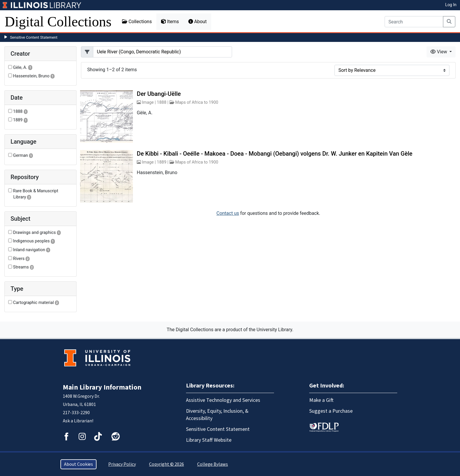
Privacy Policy (122, 464)
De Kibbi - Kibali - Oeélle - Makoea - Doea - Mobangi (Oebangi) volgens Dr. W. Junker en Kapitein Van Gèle (274, 154)
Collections (137, 22)
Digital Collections (58, 22)
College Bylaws (213, 464)
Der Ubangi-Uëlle (159, 94)
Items (170, 22)
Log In (451, 5)
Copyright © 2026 (166, 464)
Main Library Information (102, 387)
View (439, 52)
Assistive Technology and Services (223, 400)
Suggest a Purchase (331, 411)
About (198, 22)
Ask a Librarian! (78, 421)
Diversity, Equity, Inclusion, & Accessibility (217, 415)
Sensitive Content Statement (34, 37)
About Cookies (78, 464)
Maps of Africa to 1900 (197, 102)
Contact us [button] (228, 213)
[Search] (414, 22)
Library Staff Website (209, 440)
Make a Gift (321, 400)
